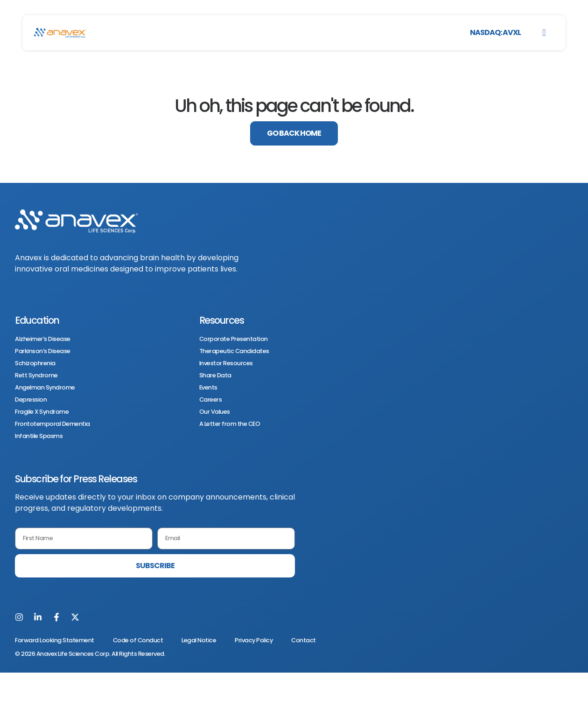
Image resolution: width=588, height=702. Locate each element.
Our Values (215, 412)
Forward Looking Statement (55, 640)
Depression (31, 400)
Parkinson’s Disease (43, 351)
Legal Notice (199, 640)
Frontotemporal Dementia (52, 424)
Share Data (215, 375)
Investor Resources (226, 363)
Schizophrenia (35, 363)
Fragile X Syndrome (42, 412)
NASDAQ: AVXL (495, 32)
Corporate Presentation (234, 339)
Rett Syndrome (36, 375)
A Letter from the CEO (230, 424)
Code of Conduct (138, 640)
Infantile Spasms (39, 436)
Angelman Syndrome (45, 388)
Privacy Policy (254, 640)
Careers (211, 400)
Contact (304, 640)
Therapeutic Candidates (234, 351)
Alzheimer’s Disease (43, 339)
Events (208, 388)
